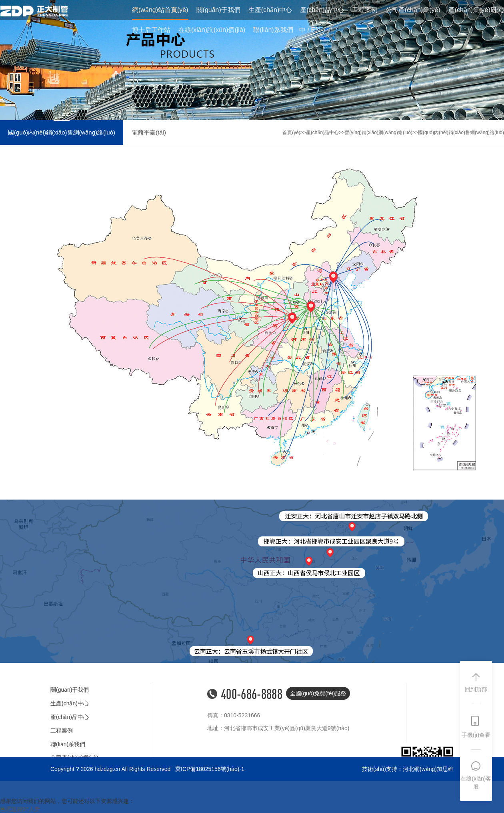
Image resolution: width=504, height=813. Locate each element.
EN (316, 30)
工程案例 (365, 10)
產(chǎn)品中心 (322, 10)
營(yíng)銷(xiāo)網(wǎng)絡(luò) (378, 132)
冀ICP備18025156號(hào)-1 (210, 769)
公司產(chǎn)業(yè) (413, 10)
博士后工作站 (151, 30)
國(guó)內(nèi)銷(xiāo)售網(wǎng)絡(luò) (62, 132)
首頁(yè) (291, 132)
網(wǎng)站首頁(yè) (160, 10)
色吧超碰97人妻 (20, 809)
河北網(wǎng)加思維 (428, 769)
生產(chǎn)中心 (270, 10)
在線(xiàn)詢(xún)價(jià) (212, 30)
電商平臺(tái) (149, 132)
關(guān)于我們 (218, 10)
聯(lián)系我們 (273, 30)
